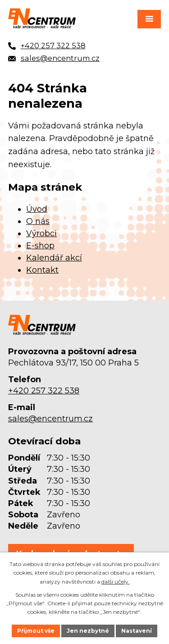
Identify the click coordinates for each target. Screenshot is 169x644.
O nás (38, 221)
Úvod (37, 209)
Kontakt (42, 270)
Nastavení (137, 631)
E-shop (40, 246)
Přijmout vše (36, 631)
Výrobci (41, 233)
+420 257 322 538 (44, 391)
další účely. (116, 582)
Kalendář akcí (54, 258)
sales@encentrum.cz (50, 419)
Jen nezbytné (88, 631)
